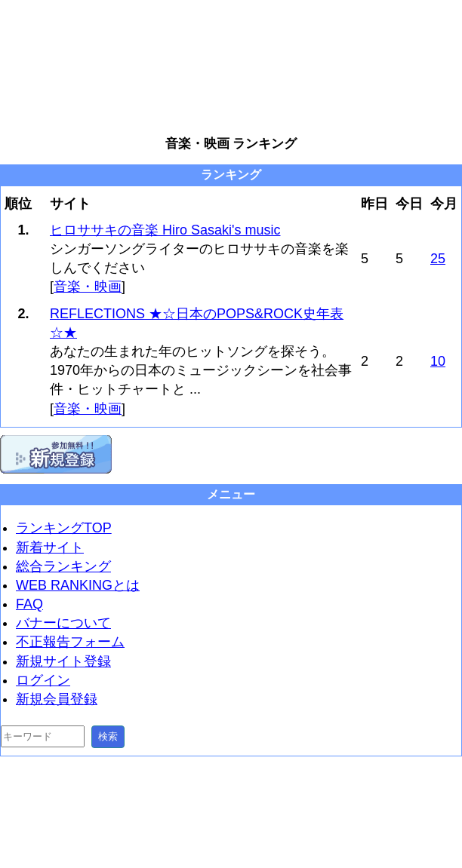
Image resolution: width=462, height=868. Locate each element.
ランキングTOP (64, 528)
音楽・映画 (88, 287)
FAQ (29, 604)
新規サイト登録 (63, 661)
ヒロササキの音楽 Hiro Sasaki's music (165, 230)
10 (438, 361)
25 (438, 259)
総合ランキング (63, 566)
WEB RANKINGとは (78, 585)
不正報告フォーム (70, 642)
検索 (108, 736)
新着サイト (50, 547)
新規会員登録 (57, 699)
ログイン (43, 680)
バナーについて (63, 623)
